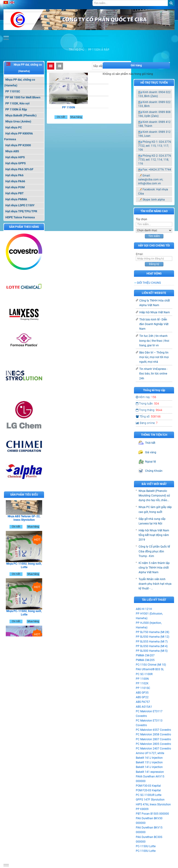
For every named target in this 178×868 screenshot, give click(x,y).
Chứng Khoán (154, 471)
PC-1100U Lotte (146, 851)
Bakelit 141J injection (149, 767)
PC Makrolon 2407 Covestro (153, 749)
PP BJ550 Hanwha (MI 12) (153, 637)
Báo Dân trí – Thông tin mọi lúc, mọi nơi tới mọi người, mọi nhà (154, 357)
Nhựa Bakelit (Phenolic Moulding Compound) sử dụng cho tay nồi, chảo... (154, 496)
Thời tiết (150, 443)
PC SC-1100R (144, 674)
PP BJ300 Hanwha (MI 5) (152, 651)
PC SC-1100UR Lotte (149, 795)
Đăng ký (154, 264)
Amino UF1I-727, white (150, 753)
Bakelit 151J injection (149, 762)
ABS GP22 (142, 697)
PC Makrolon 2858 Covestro (153, 734)
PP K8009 (142, 809)
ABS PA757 (143, 702)
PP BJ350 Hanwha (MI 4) (152, 646)
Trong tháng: (149, 410)
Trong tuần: (147, 404)
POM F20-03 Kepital (148, 790)
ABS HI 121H (144, 609)
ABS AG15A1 (144, 707)
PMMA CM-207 (145, 655)
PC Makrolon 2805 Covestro (153, 744)
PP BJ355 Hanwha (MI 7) (152, 642)
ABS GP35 (142, 693)
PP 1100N (142, 679)
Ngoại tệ (150, 462)
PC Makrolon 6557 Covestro (153, 730)
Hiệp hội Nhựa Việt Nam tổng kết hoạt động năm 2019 (154, 535)
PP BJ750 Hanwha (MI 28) (153, 632)
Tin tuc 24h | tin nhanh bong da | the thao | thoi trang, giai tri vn (154, 341)
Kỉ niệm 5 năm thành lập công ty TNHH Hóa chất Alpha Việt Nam (154, 568)
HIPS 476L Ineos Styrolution (153, 804)
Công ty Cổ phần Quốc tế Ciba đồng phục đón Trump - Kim (154, 551)
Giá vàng (151, 452)
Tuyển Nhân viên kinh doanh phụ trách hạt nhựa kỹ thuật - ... (155, 584)
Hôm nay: (146, 397)
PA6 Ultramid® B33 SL (150, 669)
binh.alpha (158, 200)
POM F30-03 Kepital (148, 786)
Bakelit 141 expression (150, 772)
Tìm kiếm (154, 236)
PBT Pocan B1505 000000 (152, 814)
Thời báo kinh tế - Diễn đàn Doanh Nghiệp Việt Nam (154, 324)
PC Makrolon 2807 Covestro (153, 739)
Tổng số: (148, 417)
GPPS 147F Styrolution (150, 800)
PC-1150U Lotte (146, 846)
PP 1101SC (143, 688)
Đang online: (147, 423)
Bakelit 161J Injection (149, 758)
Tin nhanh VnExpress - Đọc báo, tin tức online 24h (153, 374)
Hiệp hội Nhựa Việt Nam (155, 312)
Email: (140, 254)
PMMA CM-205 (145, 660)
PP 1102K (142, 683)
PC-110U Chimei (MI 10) (151, 665)
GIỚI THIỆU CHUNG (149, 283)
